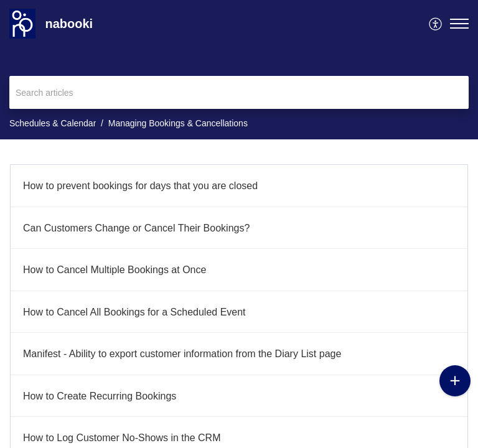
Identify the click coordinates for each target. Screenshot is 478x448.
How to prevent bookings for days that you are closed (140, 186)
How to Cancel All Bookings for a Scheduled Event (134, 312)
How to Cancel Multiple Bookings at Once (115, 270)
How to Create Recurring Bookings (100, 396)
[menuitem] (436, 24)
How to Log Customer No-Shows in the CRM (122, 438)
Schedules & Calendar (53, 123)
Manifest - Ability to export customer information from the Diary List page (182, 354)
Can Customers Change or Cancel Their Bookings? (136, 228)
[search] (239, 92)
